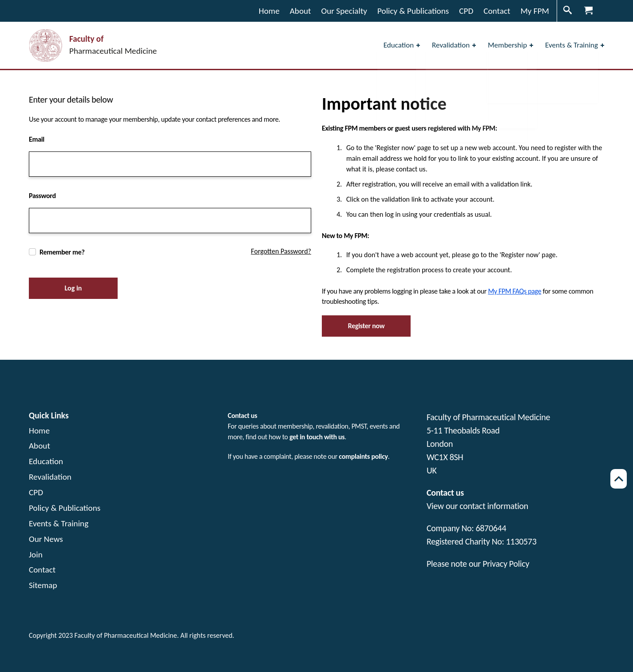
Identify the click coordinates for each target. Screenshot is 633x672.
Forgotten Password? (281, 251)
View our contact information (477, 506)
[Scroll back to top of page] (619, 479)
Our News (46, 539)
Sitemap (43, 585)
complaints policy (363, 456)
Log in (73, 288)
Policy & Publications (65, 508)
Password (42, 196)
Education (46, 461)
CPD (36, 492)
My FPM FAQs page (514, 291)
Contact (42, 570)
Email (37, 139)
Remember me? (62, 252)
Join (36, 555)
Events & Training (59, 523)
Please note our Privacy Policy (478, 564)
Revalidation (50, 477)
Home (39, 431)
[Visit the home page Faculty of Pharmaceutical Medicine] (93, 46)
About (40, 446)
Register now (366, 326)
